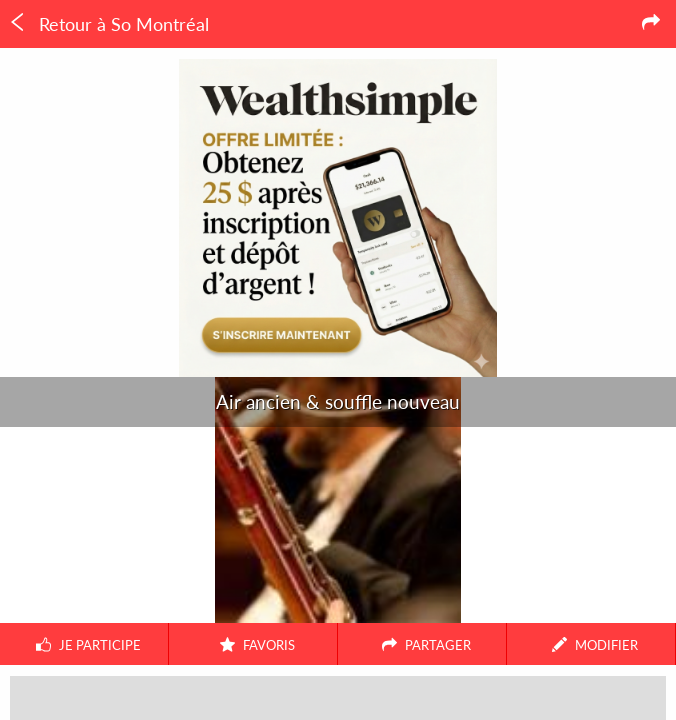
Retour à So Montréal (108, 24)
